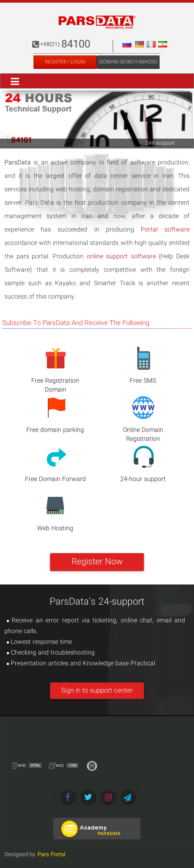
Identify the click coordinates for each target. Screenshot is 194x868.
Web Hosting (55, 529)
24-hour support (143, 479)
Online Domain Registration (143, 435)
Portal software (165, 230)
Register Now (97, 562)
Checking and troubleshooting (51, 653)
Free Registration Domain (55, 385)
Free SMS (143, 381)
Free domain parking (55, 430)
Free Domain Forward (55, 479)
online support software (121, 257)
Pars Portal (51, 855)
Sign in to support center (97, 691)
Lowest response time (39, 642)
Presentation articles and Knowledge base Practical (81, 664)
